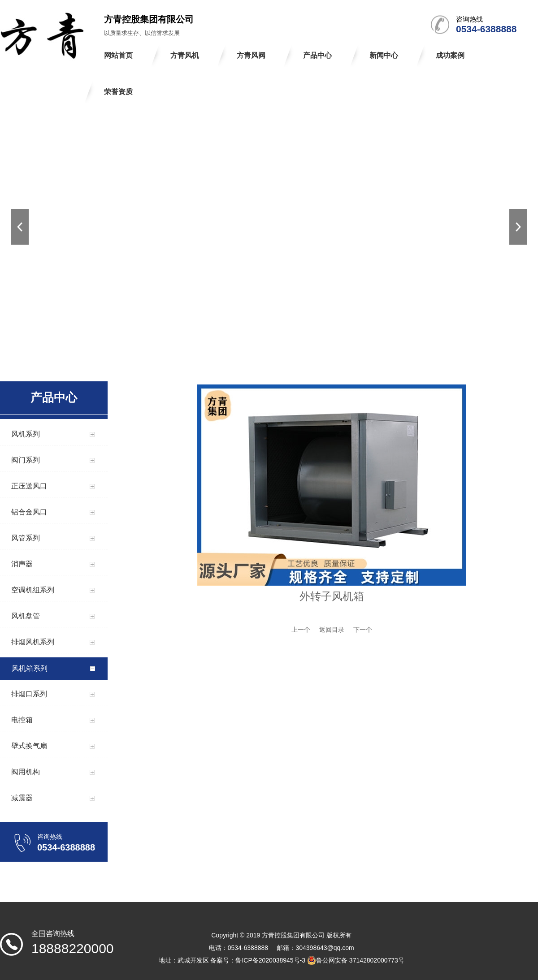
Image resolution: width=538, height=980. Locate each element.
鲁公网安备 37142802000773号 (356, 960)
